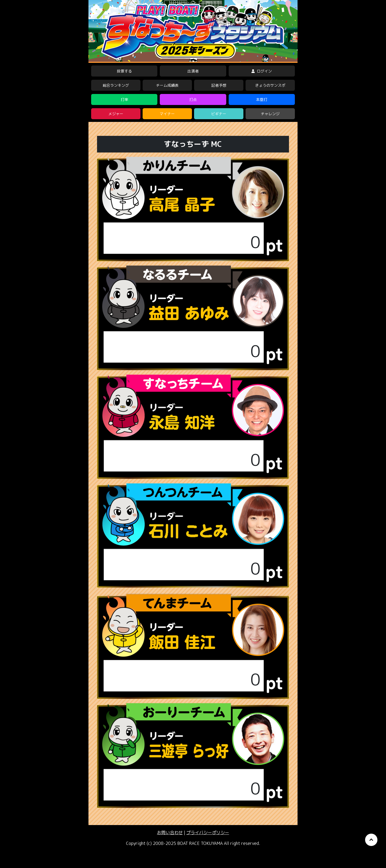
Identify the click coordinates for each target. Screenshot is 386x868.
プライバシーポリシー (208, 833)
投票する (124, 71)
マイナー (167, 114)
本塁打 (262, 99)
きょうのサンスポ (270, 85)
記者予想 (219, 85)
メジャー (116, 114)
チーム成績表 (167, 85)
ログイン (262, 71)
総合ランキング (116, 85)
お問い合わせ (170, 833)
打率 (124, 99)
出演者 (193, 71)
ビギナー (219, 114)
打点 (193, 99)
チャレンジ (270, 114)
